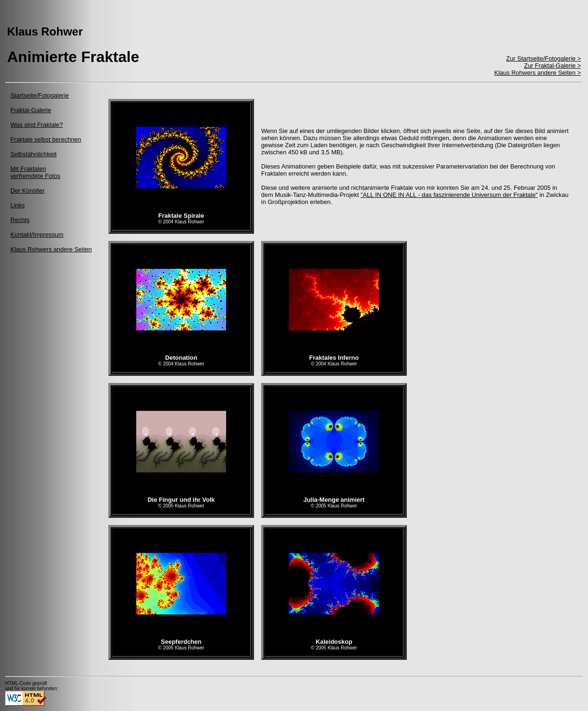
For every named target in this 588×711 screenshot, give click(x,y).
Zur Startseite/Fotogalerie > (544, 58)
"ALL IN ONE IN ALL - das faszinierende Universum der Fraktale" (449, 195)
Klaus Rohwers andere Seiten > (538, 73)
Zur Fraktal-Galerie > (553, 66)
